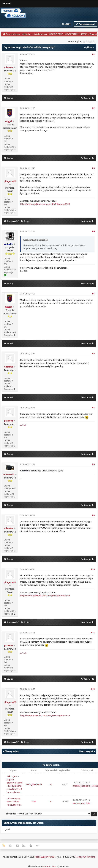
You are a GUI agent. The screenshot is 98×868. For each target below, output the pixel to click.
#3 (93, 168)
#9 (93, 515)
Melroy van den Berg (85, 857)
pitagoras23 (10, 181)
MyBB (58, 857)
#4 (93, 231)
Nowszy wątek (86, 751)
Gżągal (9, 121)
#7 (93, 408)
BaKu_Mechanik (34, 784)
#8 (93, 464)
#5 (93, 294)
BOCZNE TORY (56, 34)
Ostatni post (79, 786)
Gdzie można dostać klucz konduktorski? (14, 802)
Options (89, 47)
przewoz (9, 421)
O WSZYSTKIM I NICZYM (76, 34)
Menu (7, 3)
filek (34, 802)
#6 (93, 354)
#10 (93, 569)
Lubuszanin (9, 474)
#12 (93, 689)
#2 (93, 108)
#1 (93, 54)
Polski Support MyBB (45, 857)
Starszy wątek (12, 751)
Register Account (85, 24)
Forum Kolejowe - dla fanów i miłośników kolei (26, 34)
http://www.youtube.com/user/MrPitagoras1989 (45, 204)
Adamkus (9, 68)
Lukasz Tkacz (50, 866)
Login (66, 24)
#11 (93, 632)
